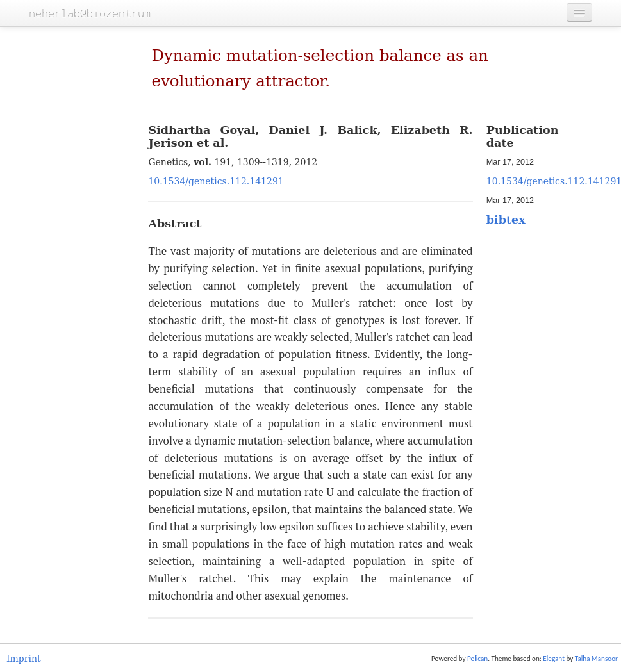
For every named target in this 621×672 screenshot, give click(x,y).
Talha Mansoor (596, 659)
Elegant (554, 659)
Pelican (477, 659)
